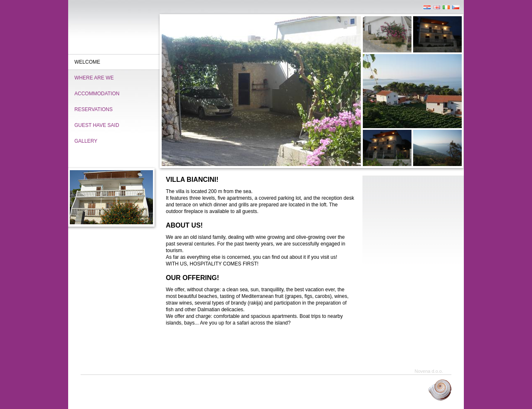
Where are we (94, 78)
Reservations (94, 109)
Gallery (86, 141)
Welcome (87, 62)
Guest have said (97, 125)
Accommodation (97, 94)
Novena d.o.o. (429, 371)
